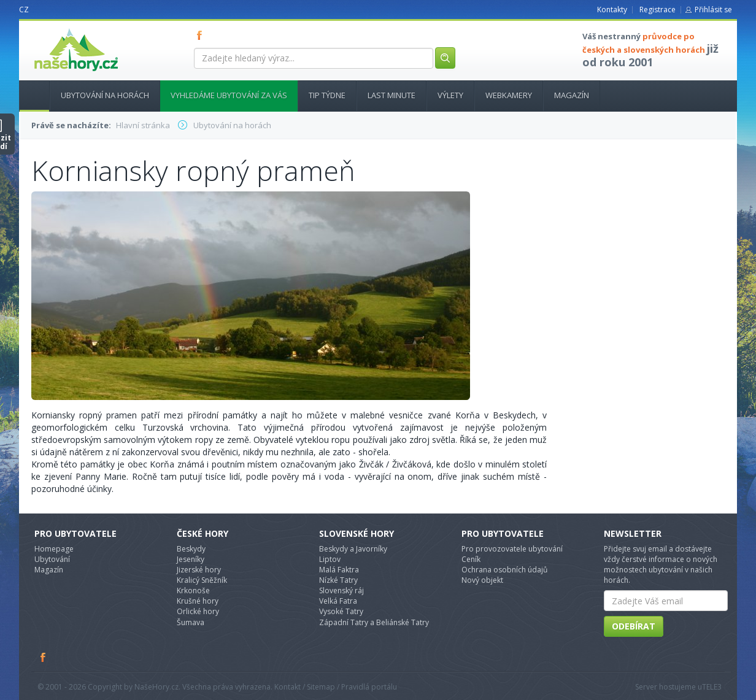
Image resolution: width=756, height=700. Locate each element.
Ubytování (52, 559)
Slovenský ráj (341, 590)
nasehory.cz (54, 29)
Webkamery (509, 95)
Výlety (450, 95)
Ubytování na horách (105, 95)
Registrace (658, 10)
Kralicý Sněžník (202, 580)
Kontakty (612, 10)
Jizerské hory (199, 570)
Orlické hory (198, 611)
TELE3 (712, 687)
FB (202, 35)
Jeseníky (191, 559)
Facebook (44, 657)
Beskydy (191, 549)
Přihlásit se (713, 10)
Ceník (471, 559)
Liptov (330, 559)
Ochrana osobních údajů (504, 570)
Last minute (391, 95)
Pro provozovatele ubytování (512, 549)
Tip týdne (327, 95)
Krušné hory (198, 601)
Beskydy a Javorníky (353, 549)
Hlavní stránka (29, 95)
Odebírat (634, 626)
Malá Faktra (339, 570)
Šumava (191, 622)
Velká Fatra (338, 601)
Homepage (54, 549)
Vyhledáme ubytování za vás (229, 95)
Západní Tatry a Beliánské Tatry (374, 622)
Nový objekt (482, 580)
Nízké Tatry (338, 580)
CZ (24, 10)
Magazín (572, 95)
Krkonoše (193, 590)
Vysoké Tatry (341, 611)
